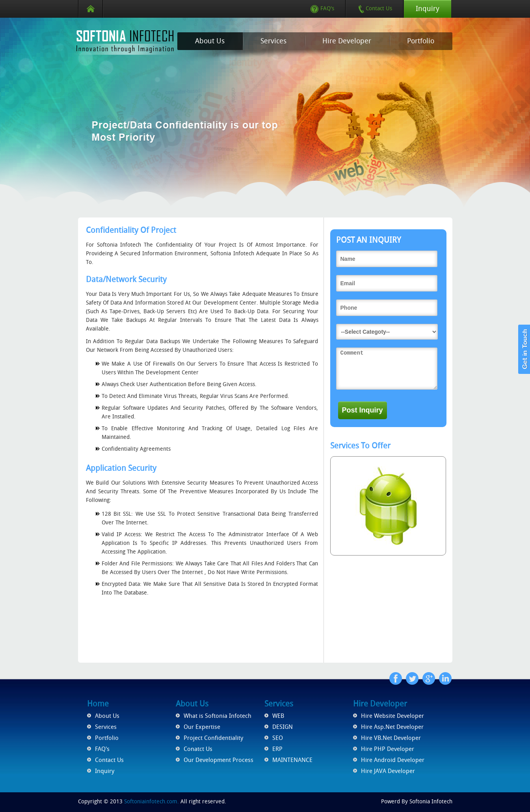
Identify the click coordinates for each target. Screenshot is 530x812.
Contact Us (375, 8)
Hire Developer (347, 41)
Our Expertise (202, 727)
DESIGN (283, 727)
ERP (277, 749)
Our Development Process (219, 760)
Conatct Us (198, 749)
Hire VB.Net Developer (391, 738)
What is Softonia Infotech (218, 716)
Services (273, 41)
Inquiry (428, 9)
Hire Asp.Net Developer (392, 727)
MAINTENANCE (292, 760)
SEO (278, 738)
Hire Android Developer (393, 760)
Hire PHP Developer (388, 749)
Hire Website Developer (392, 716)
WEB (278, 716)
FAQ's (322, 8)
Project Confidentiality (213, 738)
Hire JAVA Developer (388, 771)
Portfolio (421, 41)
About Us (210, 41)
